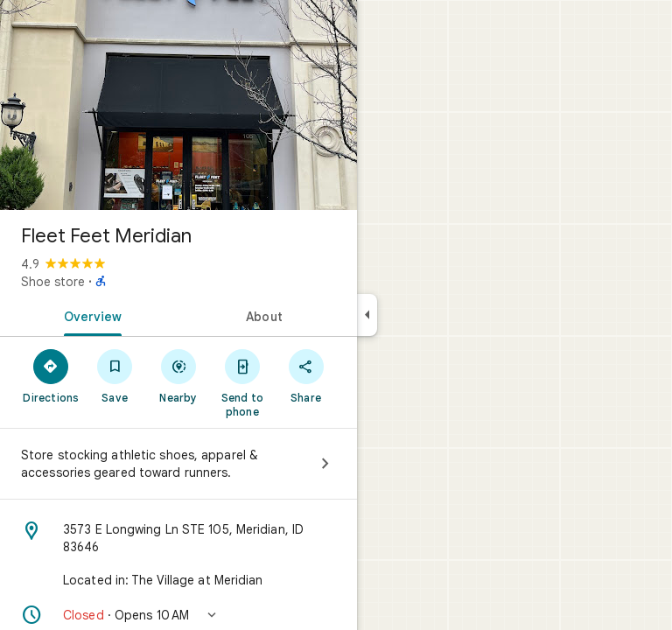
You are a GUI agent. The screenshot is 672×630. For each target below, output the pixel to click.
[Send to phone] (242, 382)
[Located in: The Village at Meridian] (178, 580)
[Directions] (51, 375)
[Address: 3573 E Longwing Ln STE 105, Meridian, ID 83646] (178, 538)
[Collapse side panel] (367, 315)
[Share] (306, 375)
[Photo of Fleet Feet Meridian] (178, 105)
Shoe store (53, 282)
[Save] (115, 375)
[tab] (89, 315)
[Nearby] (179, 375)
